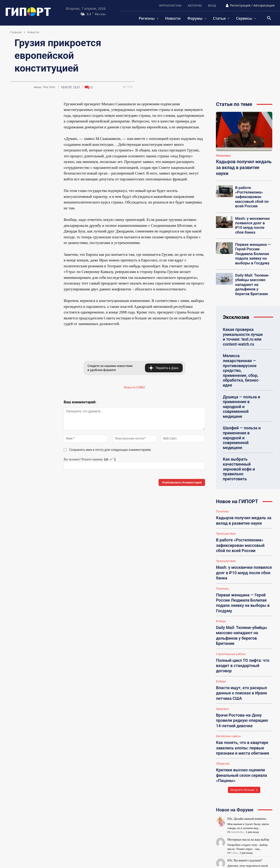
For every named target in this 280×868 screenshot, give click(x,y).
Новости (33, 32)
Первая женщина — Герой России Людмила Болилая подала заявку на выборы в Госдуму (251, 248)
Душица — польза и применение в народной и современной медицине (243, 382)
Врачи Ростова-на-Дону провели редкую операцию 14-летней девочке (244, 647)
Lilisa (234, 773)
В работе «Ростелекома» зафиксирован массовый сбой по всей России (250, 196)
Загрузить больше (244, 710)
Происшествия (226, 490)
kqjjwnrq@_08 (239, 815)
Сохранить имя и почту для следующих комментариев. (110, 450)
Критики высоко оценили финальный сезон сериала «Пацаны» (239, 697)
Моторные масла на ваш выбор (248, 759)
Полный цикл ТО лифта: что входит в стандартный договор (243, 600)
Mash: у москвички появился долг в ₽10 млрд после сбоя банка (252, 222)
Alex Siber (49, 87)
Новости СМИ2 (134, 387)
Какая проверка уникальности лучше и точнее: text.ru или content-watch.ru (242, 326)
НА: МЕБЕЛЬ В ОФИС (243, 801)
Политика (223, 156)
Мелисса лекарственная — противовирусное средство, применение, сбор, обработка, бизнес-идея (243, 354)
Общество (223, 687)
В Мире (221, 568)
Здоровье (222, 637)
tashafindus (238, 752)
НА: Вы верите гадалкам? (245, 781)
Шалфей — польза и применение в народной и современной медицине (243, 407)
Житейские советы (228, 662)
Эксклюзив (236, 307)
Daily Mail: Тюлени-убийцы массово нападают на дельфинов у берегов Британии (252, 276)
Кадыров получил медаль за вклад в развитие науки (244, 167)
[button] (269, 18)
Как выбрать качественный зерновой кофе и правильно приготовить (243, 431)
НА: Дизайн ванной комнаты (247, 739)
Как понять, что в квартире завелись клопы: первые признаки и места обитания (239, 672)
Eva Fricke (237, 794)
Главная (16, 32)
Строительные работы (231, 593)
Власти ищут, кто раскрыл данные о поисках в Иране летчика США (239, 623)
